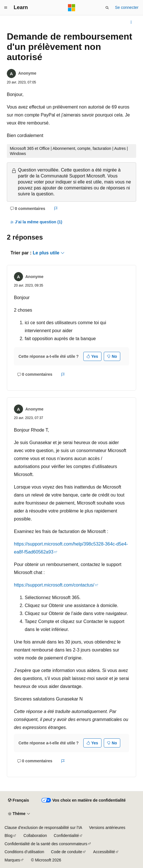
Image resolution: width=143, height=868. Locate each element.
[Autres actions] (131, 22)
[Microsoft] (72, 8)
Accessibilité (104, 852)
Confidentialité (66, 836)
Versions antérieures (107, 828)
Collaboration (35, 836)
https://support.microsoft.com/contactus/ (54, 585)
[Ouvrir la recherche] (107, 8)
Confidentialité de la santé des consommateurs (46, 844)
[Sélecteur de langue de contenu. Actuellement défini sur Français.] (18, 800)
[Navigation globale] (6, 8)
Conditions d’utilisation (24, 852)
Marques (12, 860)
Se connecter (127, 7)
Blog (9, 836)
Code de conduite (67, 852)
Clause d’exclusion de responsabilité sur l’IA (43, 828)
